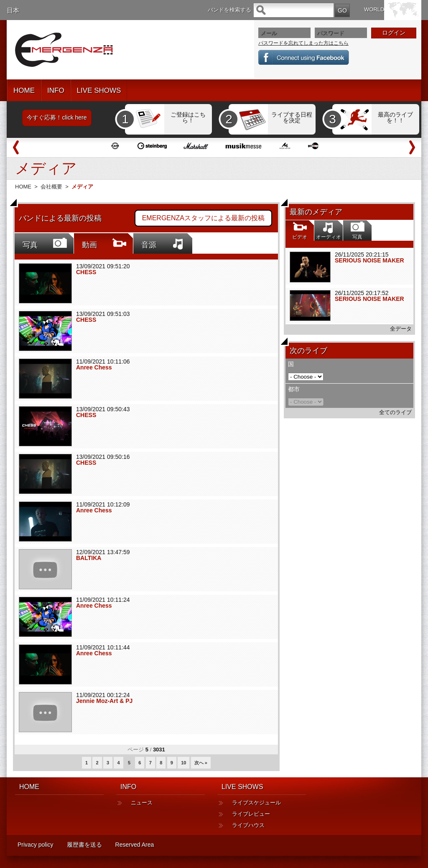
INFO (56, 90)
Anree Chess (94, 367)
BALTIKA (89, 558)
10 (183, 763)
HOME (24, 90)
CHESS (86, 272)
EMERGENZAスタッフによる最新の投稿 (203, 218)
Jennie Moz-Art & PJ (104, 701)
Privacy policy (36, 845)
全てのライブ (395, 412)
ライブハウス (248, 825)
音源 (149, 245)
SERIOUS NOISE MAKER (369, 260)
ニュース (142, 803)
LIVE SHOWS (99, 90)
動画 (89, 245)
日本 (13, 10)
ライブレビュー (251, 814)
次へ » (201, 763)
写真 (30, 245)
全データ (401, 329)
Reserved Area (135, 845)
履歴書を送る (84, 845)
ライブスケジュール (256, 803)
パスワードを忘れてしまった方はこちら (303, 43)
